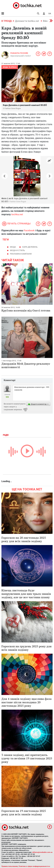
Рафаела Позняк (19, 53)
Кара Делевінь (30, 247)
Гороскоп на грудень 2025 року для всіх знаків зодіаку (26, 648)
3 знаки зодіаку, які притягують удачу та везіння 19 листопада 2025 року (27, 758)
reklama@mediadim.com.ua (42, 852)
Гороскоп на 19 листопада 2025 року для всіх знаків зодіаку (24, 813)
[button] (44, 13)
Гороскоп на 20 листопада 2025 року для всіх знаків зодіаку (24, 539)
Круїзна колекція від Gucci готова (26, 310)
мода (13, 247)
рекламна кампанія (21, 254)
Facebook (29, 230)
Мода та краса (10, 67)
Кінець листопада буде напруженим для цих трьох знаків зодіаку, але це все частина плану (26, 594)
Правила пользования (10, 866)
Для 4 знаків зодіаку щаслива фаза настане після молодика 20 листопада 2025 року (26, 702)
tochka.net (17, 214)
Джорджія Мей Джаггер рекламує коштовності (26, 365)
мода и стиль (17, 250)
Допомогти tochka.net (27, 21)
